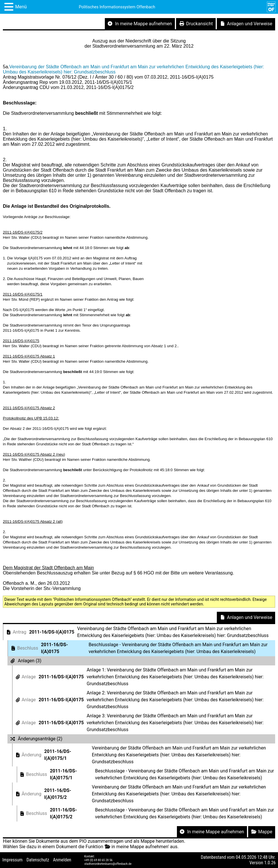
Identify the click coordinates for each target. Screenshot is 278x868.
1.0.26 (270, 863)
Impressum (12, 860)
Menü (21, 7)
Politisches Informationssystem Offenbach (117, 7)
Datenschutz (38, 860)
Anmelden (62, 860)
